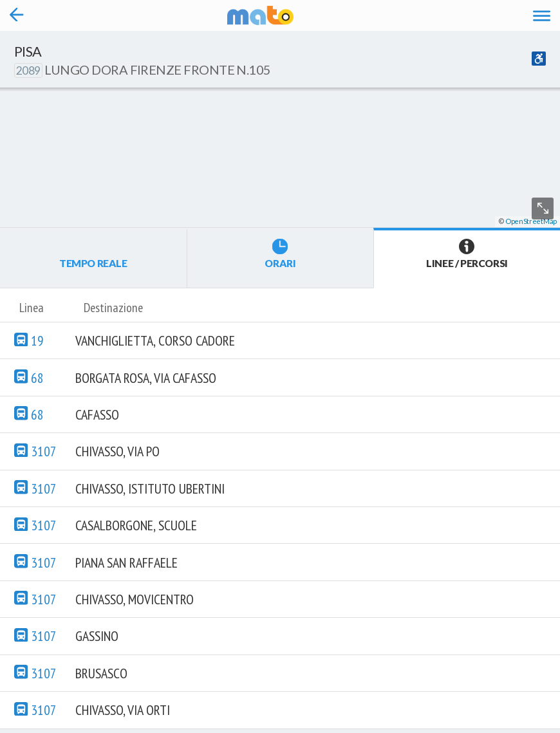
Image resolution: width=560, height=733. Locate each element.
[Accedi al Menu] (542, 15)
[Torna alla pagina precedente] (17, 15)
